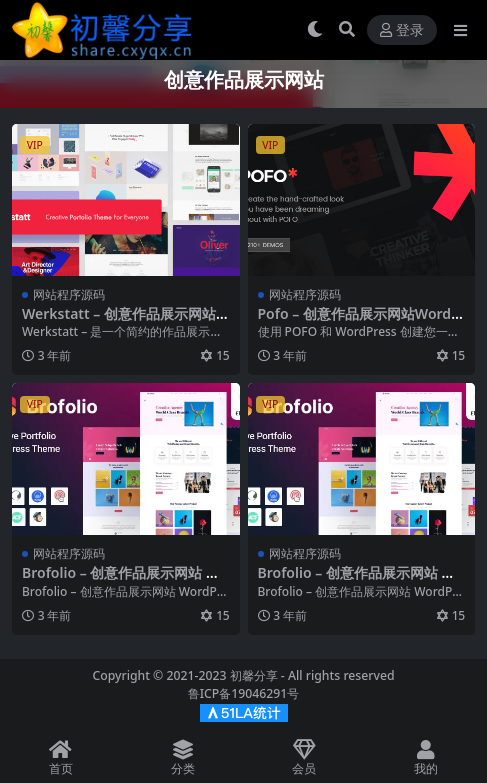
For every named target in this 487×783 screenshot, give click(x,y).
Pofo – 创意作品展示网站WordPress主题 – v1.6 (359, 322)
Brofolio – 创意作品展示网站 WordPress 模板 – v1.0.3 (125, 581)
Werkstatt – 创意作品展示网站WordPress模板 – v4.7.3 (125, 322)
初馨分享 (254, 675)
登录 (402, 30)
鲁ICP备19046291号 (244, 693)
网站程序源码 (69, 294)
